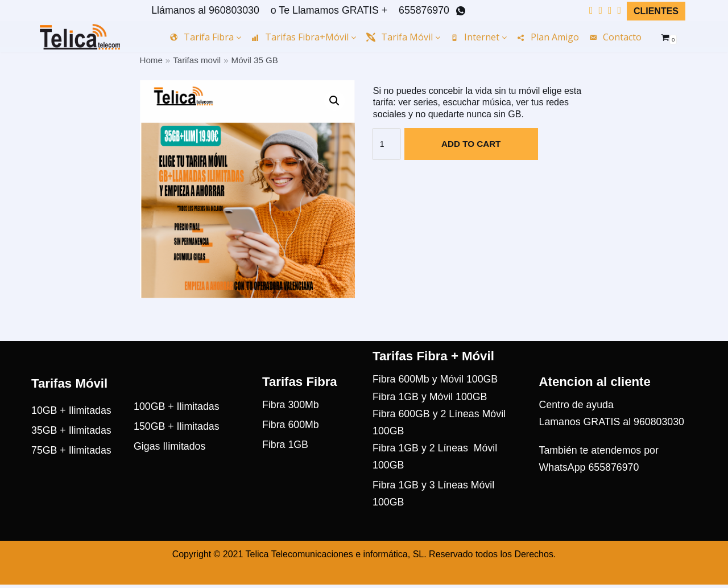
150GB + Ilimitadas (177, 446)
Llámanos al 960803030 (202, 10)
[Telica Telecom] (80, 37)
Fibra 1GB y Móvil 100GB (431, 415)
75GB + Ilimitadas (72, 470)
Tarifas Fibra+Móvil (304, 37)
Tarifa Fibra (206, 37)
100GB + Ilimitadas (177, 425)
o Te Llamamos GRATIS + (328, 10)
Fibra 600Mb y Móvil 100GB (436, 398)
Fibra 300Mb (291, 424)
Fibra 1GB (286, 464)
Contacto (615, 37)
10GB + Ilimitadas (72, 429)
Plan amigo (548, 37)
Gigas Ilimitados (170, 466)
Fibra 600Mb (291, 444)
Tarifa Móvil (403, 37)
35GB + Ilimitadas (72, 449)
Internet (479, 37)
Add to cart (471, 144)
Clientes (656, 11)
